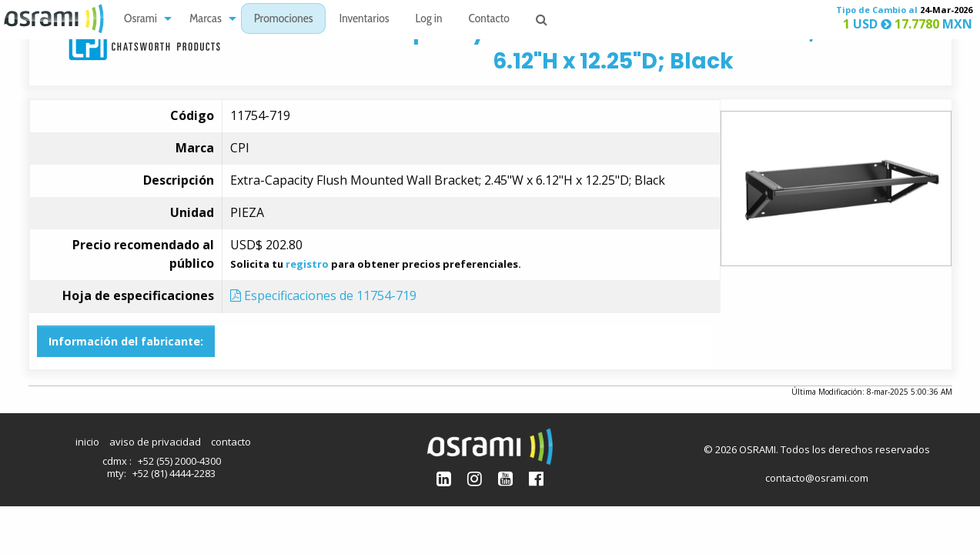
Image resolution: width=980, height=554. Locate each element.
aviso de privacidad (155, 442)
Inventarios (364, 20)
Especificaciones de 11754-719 (323, 295)
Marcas (206, 20)
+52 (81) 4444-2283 (174, 473)
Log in (429, 20)
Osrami (140, 20)
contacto (231, 442)
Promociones (284, 20)
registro (307, 264)
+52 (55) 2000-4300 (179, 461)
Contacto (489, 20)
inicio (87, 442)
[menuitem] (144, 19)
